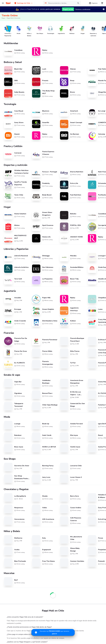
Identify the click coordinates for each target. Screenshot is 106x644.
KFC (5, 419)
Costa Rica (40, 422)
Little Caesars (9, 431)
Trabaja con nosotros (44, 486)
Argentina (40, 410)
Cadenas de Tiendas (11, 413)
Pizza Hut (7, 467)
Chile (38, 416)
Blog (71, 483)
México (39, 428)
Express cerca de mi (11, 498)
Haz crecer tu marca (43, 498)
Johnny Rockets (9, 425)
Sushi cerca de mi (75, 428)
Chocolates (8, 516)
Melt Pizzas (8, 428)
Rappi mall (8, 501)
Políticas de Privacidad (77, 489)
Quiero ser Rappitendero (45, 495)
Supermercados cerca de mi (13, 492)
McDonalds (8, 437)
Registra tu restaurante (44, 483)
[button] (24, 3)
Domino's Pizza (9, 458)
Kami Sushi (8, 455)
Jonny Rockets (9, 469)
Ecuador (39, 425)
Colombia (40, 419)
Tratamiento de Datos (76, 492)
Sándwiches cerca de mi (77, 413)
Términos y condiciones (83, 9)
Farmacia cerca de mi (11, 495)
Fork (5, 449)
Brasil (39, 413)
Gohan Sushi (8, 472)
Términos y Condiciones (77, 486)
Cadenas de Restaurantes (13, 410)
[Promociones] (53, 632)
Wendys (7, 461)
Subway (7, 422)
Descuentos (8, 486)
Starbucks (7, 434)
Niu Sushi (7, 446)
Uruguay (39, 434)
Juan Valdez (8, 443)
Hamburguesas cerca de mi (78, 410)
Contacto (72, 495)
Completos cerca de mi (77, 448)
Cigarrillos (7, 513)
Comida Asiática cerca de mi (79, 416)
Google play (53, 526)
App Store (36, 526)
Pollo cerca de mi (75, 445)
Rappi (3, 18)
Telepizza (7, 416)
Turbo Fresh (8, 510)
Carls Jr (6, 464)
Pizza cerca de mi (75, 425)
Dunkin (6, 440)
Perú (38, 431)
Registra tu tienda (43, 489)
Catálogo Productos (11, 483)
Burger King (8, 452)
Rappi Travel (8, 507)
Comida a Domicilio (75, 442)
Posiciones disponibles (44, 492)
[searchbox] (61, 3)
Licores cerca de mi (10, 504)
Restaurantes (9, 489)
